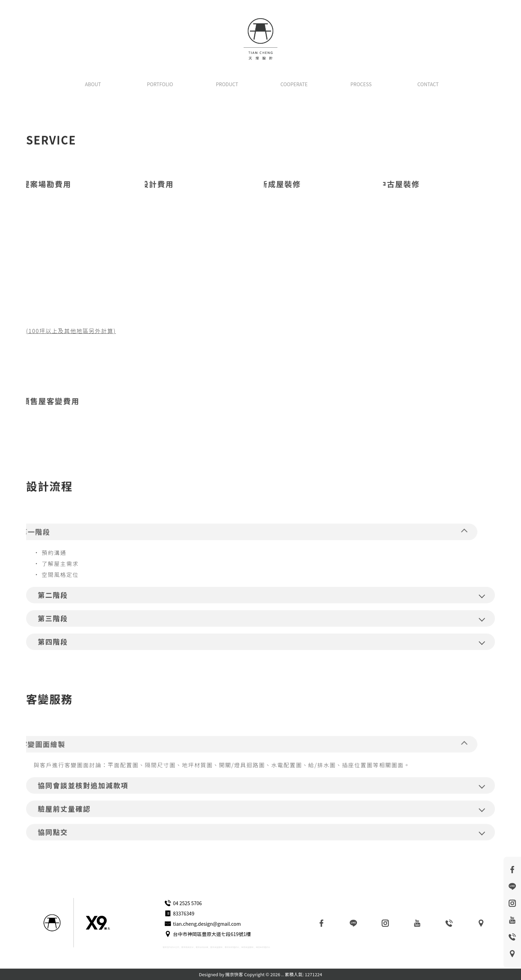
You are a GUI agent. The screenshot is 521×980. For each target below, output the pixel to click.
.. (282, 974)
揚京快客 (234, 974)
